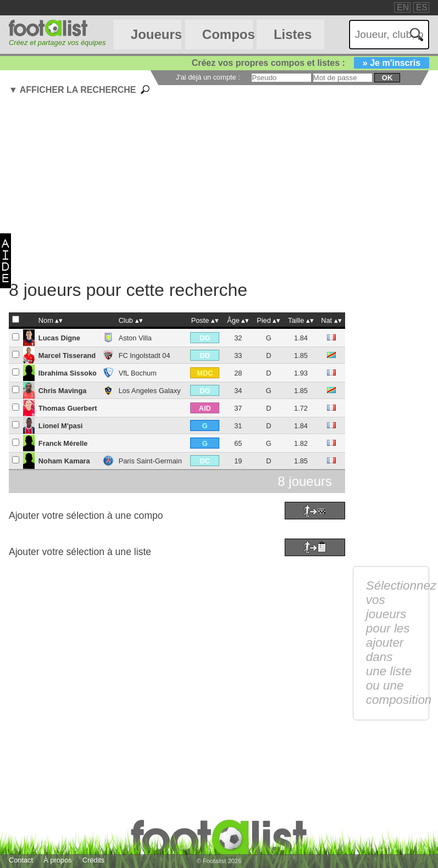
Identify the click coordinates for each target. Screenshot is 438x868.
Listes (293, 34)
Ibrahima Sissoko (68, 373)
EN (403, 7)
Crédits (94, 860)
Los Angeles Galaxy (150, 391)
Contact (21, 860)
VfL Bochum (138, 373)
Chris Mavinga (62, 391)
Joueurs (156, 34)
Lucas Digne (59, 338)
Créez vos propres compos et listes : (311, 63)
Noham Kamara (64, 461)
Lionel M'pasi (61, 426)
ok (387, 78)
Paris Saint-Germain (150, 461)
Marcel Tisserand (67, 355)
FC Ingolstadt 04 (145, 355)
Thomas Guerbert (68, 408)
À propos (57, 860)
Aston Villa (135, 338)
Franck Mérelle (63, 443)
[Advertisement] (223, 189)
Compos (228, 34)
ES (422, 7)
